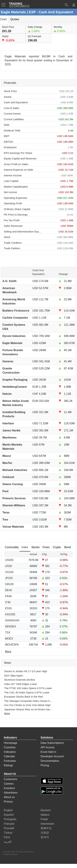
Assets (8, 97)
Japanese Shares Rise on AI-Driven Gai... (28, 709)
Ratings (8, 765)
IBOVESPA (12, 645)
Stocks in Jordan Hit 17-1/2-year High (26, 671)
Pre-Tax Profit (12, 220)
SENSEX (11, 626)
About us (9, 797)
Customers (10, 779)
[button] (74, 5)
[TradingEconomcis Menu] (4, 5)
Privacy (8, 802)
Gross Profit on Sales (16, 164)
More (7, 713)
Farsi (7, 837)
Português (10, 819)
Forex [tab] (46, 547)
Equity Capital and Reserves (20, 158)
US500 (9, 560)
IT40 (8, 602)
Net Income (10, 192)
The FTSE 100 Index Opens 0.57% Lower (28, 688)
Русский (9, 828)
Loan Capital (11, 181)
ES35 (8, 608)
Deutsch (46, 810)
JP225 (9, 578)
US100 (9, 572)
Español (9, 815)
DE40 (8, 590)
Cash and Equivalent (16, 102)
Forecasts (10, 761)
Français (9, 824)
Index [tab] (25, 547)
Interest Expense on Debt (18, 170)
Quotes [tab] (15, 19)
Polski (44, 819)
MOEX (9, 639)
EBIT (7, 136)
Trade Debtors (12, 248)
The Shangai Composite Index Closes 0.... (28, 701)
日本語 (45, 833)
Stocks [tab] (35, 547)
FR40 (8, 596)
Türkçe (8, 833)
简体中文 (46, 828)
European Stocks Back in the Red (23, 697)
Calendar (9, 756)
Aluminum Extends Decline (20, 680)
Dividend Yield (12, 130)
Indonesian (47, 824)
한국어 (45, 837)
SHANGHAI (12, 620)
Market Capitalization (16, 187)
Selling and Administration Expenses (23, 232)
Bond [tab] (67, 547)
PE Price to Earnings (16, 215)
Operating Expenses (16, 198)
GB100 (9, 584)
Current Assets (12, 114)
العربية (8, 842)
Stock (7, 237)
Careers (9, 784)
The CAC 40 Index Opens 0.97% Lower (27, 692)
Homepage (11, 743)
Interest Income (13, 175)
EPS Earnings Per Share (18, 153)
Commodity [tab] (12, 547)
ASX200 (10, 614)
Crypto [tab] (57, 547)
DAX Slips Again (14, 676)
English (8, 810)
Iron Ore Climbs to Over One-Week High (27, 705)
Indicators (10, 752)
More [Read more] (8, 652)
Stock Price (10, 91)
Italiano (45, 815)
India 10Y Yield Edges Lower (21, 684)
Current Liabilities (14, 119)
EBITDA (8, 142)
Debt (7, 125)
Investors (9, 788)
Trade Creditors (13, 243)
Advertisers (11, 793)
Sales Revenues (13, 226)
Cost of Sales (11, 108)
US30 (8, 566)
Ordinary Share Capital (17, 209)
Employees (10, 147)
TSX (8, 633)
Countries (10, 747)
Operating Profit (13, 203)
